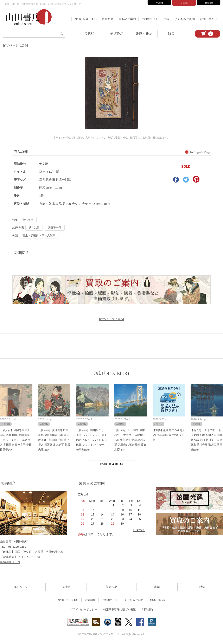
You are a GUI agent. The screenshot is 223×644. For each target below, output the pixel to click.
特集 (171, 34)
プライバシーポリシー (84, 609)
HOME (159, 3)
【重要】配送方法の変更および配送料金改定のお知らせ (169, 435)
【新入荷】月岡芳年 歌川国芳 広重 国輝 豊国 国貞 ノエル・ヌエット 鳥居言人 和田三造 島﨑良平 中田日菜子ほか (16, 440)
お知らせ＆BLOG (85, 19)
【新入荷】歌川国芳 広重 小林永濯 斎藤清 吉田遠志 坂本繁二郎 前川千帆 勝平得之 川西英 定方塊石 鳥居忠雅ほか (54, 440)
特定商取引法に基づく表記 (120, 609)
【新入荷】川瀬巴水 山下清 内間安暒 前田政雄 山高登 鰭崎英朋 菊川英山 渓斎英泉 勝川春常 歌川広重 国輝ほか (206, 440)
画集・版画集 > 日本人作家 (39, 235)
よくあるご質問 (185, 19)
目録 (166, 19)
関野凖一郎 (60, 180)
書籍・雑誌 (144, 34)
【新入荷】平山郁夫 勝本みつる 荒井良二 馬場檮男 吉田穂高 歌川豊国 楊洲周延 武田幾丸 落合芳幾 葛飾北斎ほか (130, 440)
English (209, 3)
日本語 (184, 3)
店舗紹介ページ (10, 562)
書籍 (157, 587)
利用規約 (147, 609)
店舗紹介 (108, 19)
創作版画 (28, 220)
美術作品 (117, 34)
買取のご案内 (127, 19)
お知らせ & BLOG (112, 373)
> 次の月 (139, 530)
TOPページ (21, 587)
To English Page (198, 152)
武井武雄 (45, 180)
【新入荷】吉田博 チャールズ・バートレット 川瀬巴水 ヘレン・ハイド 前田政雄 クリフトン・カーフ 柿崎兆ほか (92, 440)
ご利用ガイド (150, 19)
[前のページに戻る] (15, 45)
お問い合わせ (209, 19)
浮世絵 (89, 34)
